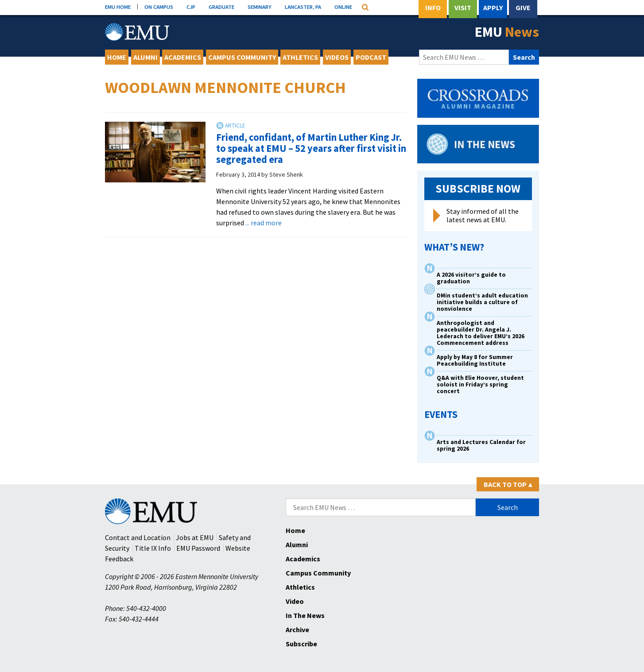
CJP (191, 7)
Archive (297, 630)
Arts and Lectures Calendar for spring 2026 (481, 445)
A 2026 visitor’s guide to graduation (471, 278)
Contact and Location (138, 537)
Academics (183, 57)
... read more (264, 223)
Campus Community (242, 57)
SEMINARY (260, 7)
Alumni (145, 57)
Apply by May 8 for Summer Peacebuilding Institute (475, 360)
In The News (305, 615)
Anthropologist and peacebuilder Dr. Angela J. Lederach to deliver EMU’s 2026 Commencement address (481, 333)
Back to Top (508, 484)
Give (523, 8)
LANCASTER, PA (303, 7)
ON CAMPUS (159, 7)
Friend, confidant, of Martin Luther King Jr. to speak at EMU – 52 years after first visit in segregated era (311, 148)
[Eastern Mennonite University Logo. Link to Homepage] (137, 32)
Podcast (371, 57)
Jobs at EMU (195, 537)
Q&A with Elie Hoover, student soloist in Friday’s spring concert (480, 384)
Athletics (300, 57)
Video (295, 601)
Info (433, 8)
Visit (463, 8)
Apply (493, 8)
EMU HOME (118, 7)
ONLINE (343, 7)
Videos (337, 57)
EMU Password (198, 548)
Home (117, 57)
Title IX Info (153, 548)
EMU (507, 32)
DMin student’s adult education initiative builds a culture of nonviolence (482, 302)
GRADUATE (221, 7)
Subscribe (301, 644)
